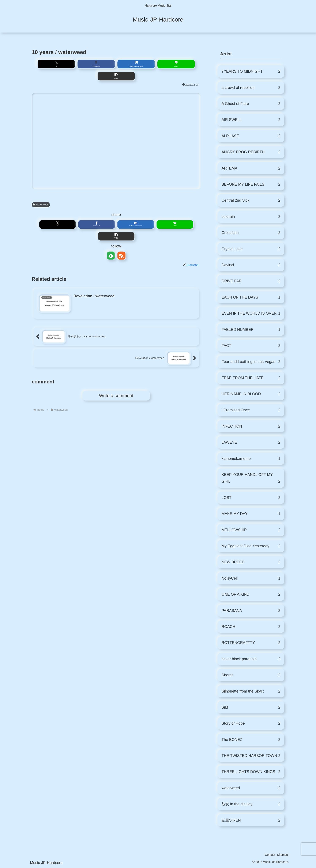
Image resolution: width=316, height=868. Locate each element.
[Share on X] (81, 65)
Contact (266, 855)
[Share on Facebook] (99, 65)
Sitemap (281, 855)
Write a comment (116, 375)
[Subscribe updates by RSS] (121, 235)
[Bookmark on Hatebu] (116, 65)
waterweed (41, 194)
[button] (151, 65)
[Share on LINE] (134, 65)
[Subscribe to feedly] (111, 235)
